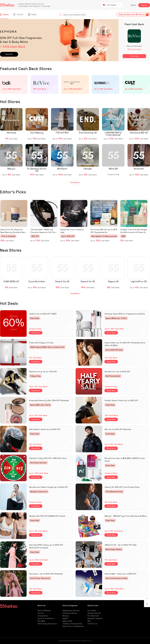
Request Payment (95, 618)
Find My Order (93, 616)
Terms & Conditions (46, 618)
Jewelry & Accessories (72, 624)
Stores (18, 15)
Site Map (41, 621)
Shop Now (36, 333)
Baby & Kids (67, 621)
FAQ (89, 621)
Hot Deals (92, 610)
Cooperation (43, 616)
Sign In (133, 5)
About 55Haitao (44, 610)
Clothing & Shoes (70, 613)
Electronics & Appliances (73, 626)
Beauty (66, 616)
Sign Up (144, 5)
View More (75, 182)
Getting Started (94, 613)
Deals (32, 15)
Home (4, 15)
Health (65, 618)
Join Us (41, 613)
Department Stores (71, 610)
